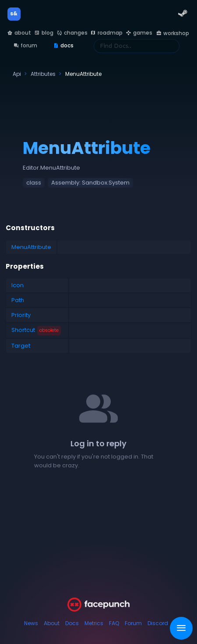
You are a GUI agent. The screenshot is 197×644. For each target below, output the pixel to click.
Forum (133, 623)
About (52, 623)
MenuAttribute (31, 247)
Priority (21, 315)
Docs (72, 623)
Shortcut (36, 331)
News (31, 623)
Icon (18, 285)
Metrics (94, 623)
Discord (158, 623)
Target (21, 346)
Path (18, 300)
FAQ (114, 623)
